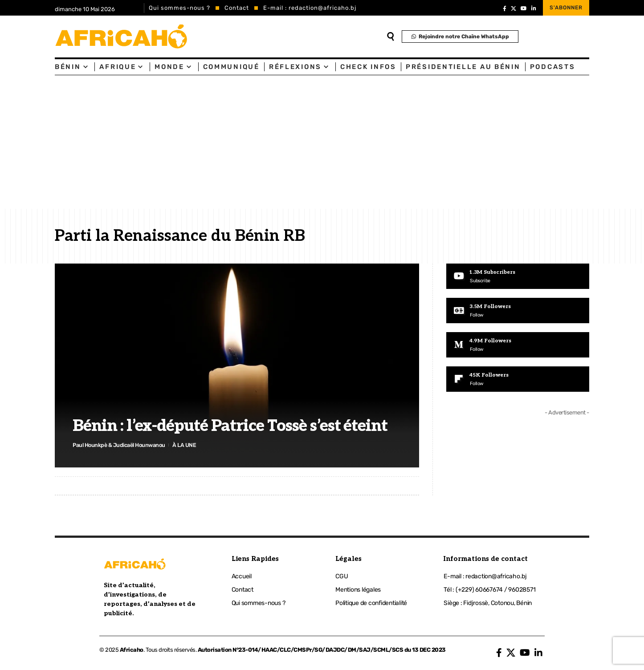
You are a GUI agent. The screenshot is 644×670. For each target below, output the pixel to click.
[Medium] (518, 345)
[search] (391, 37)
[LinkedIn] (534, 8)
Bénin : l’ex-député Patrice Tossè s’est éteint (230, 426)
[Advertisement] (322, 142)
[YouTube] (524, 8)
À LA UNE (187, 445)
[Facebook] (505, 8)
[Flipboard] (518, 380)
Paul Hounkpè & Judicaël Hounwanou (120, 445)
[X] (514, 8)
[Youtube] (518, 276)
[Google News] (518, 311)
